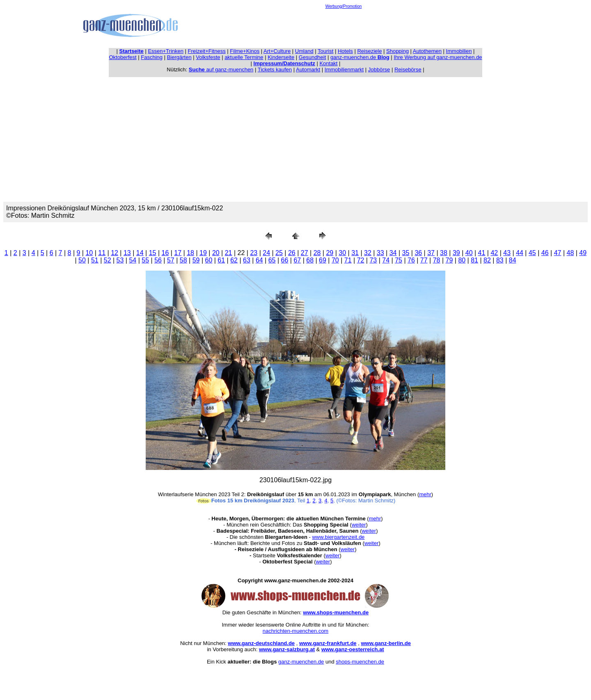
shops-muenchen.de (360, 662)
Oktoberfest (123, 57)
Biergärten (179, 57)
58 (183, 260)
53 (120, 260)
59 (196, 260)
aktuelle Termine (244, 57)
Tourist (325, 51)
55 (145, 260)
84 (513, 260)
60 (209, 260)
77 (424, 260)
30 (342, 253)
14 (140, 253)
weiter (359, 525)
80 (462, 260)
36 (418, 253)
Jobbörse (379, 70)
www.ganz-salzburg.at (287, 649)
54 (133, 260)
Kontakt (328, 63)
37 (431, 253)
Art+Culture (277, 51)
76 (411, 260)
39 (456, 253)
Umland (304, 51)
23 (254, 253)
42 (494, 253)
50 (82, 260)
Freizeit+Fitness (207, 51)
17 (178, 253)
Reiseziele (369, 51)
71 (348, 260)
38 (444, 253)
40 (469, 253)
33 (380, 253)
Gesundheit (313, 57)
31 (355, 253)
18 (190, 253)
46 (545, 253)
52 (108, 260)
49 (583, 253)
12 (115, 253)
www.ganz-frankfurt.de (328, 643)
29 (330, 253)
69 (323, 260)
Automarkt (308, 70)
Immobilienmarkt (344, 70)
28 (317, 253)
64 (259, 260)
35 (406, 253)
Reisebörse (408, 70)
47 (558, 253)
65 (272, 260)
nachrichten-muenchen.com (295, 631)
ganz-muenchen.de (360, 57)
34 (393, 253)
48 (570, 253)
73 (373, 260)
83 (500, 260)
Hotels (345, 51)
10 (89, 253)
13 (127, 253)
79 (449, 260)
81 (474, 260)
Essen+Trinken (166, 51)
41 (482, 253)
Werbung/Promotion (344, 6)
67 (297, 260)
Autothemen (427, 51)
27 (305, 253)
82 (487, 260)
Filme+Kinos (245, 51)
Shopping (397, 51)
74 (386, 260)
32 (368, 253)
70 (335, 260)
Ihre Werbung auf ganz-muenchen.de (438, 57)
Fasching (152, 57)
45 (532, 253)
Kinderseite (281, 57)
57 (171, 260)
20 (216, 253)
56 (158, 260)
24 (266, 253)
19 (203, 253)
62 (234, 260)
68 (310, 260)
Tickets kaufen (275, 70)
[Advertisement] (344, 27)
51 (95, 260)
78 (437, 260)
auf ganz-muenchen (221, 70)
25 (279, 253)
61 (221, 260)
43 (507, 253)
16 (165, 253)
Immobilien (459, 51)
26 (292, 253)
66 (285, 260)
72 (361, 260)
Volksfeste (208, 57)
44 (520, 253)
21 (229, 253)
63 (247, 260)
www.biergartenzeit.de (338, 537)
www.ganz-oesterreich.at (353, 649)
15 (153, 253)
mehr (425, 494)
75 (399, 260)
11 (102, 253)
